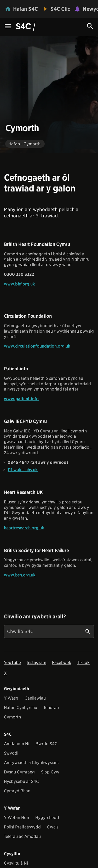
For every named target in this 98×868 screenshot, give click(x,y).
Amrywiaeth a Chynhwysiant (31, 763)
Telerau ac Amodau (22, 836)
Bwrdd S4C (47, 744)
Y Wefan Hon (16, 818)
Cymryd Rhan (17, 791)
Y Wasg (11, 698)
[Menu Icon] (8, 27)
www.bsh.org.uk (20, 575)
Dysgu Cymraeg (19, 772)
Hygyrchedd (47, 818)
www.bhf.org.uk (19, 284)
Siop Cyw (50, 772)
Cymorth (12, 717)
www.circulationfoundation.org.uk (37, 346)
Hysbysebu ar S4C (21, 781)
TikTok (83, 663)
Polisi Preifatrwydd (22, 827)
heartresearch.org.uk (24, 528)
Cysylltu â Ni (16, 863)
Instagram (36, 663)
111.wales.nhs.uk (23, 470)
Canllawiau (35, 698)
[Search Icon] (90, 26)
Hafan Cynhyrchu (21, 708)
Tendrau (51, 708)
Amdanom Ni (17, 744)
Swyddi (11, 753)
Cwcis (53, 827)
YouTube (12, 663)
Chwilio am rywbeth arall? (35, 617)
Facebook (62, 663)
